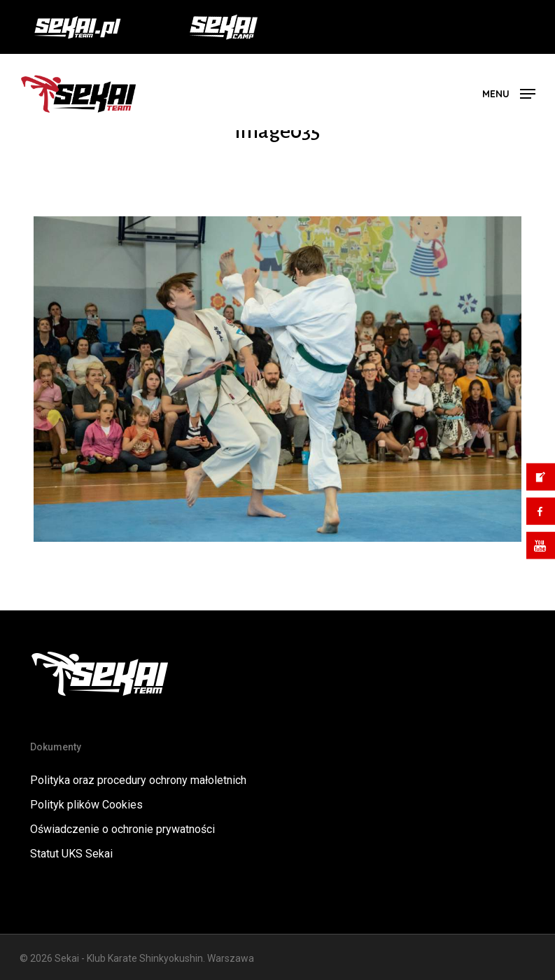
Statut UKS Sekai (71, 854)
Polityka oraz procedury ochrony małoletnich (138, 780)
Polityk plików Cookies (86, 805)
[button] (509, 93)
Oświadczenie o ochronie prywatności (122, 829)
